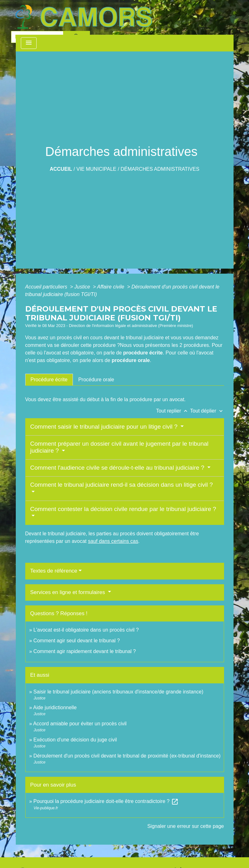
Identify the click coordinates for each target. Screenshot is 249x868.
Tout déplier (207, 411)
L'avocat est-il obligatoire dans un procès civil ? (86, 630)
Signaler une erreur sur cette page (186, 826)
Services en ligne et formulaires (68, 592)
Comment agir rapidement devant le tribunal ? (85, 651)
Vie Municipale (96, 169)
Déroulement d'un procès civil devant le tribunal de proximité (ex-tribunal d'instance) (127, 756)
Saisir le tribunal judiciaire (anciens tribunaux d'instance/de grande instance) (118, 692)
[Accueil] (84, 17)
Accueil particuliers (47, 287)
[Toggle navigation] (29, 43)
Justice (83, 287)
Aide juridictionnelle (55, 707)
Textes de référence (54, 571)
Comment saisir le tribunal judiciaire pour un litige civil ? (105, 427)
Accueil (61, 169)
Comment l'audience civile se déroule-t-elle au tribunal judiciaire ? (118, 468)
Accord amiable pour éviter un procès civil (80, 724)
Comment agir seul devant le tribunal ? (77, 641)
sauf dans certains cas (113, 541)
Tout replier (173, 411)
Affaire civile (111, 287)
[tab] (49, 380)
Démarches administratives (160, 169)
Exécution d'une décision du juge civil (76, 740)
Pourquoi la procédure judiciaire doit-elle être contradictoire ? (106, 801)
